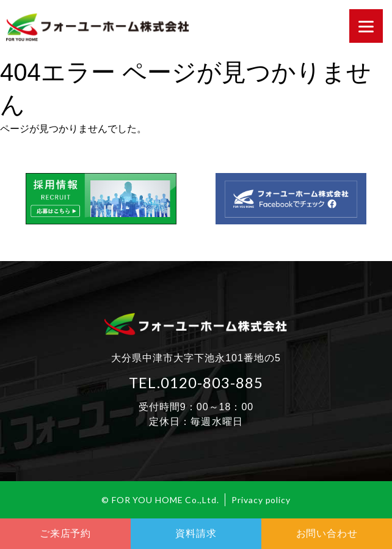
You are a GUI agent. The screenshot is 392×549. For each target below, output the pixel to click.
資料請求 (196, 533)
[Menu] (366, 26)
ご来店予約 (65, 533)
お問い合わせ (327, 533)
